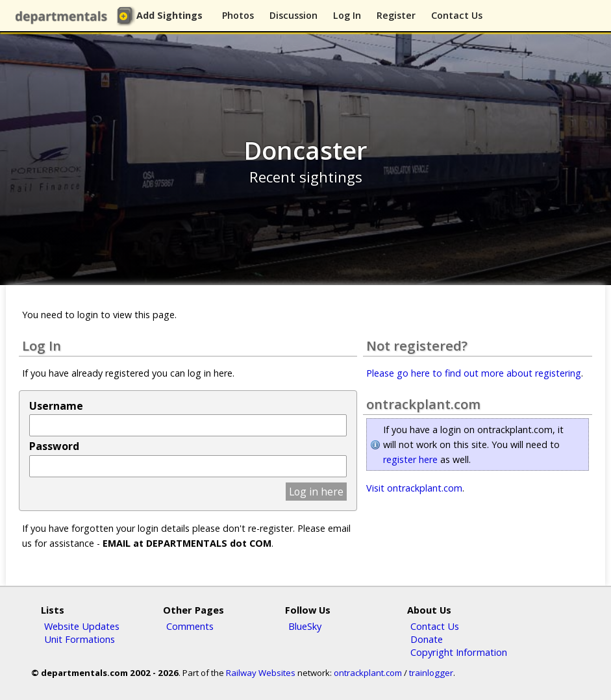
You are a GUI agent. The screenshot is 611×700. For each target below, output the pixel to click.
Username (56, 406)
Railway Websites (261, 673)
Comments (190, 626)
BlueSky (305, 626)
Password (54, 446)
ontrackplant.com (368, 673)
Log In (347, 15)
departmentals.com (64, 16)
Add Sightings (169, 15)
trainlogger (431, 673)
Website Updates (82, 626)
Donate (427, 639)
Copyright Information (459, 652)
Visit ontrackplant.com (414, 488)
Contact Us (457, 15)
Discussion (293, 15)
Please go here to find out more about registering (474, 373)
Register (396, 15)
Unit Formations (80, 639)
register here (410, 459)
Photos (238, 15)
